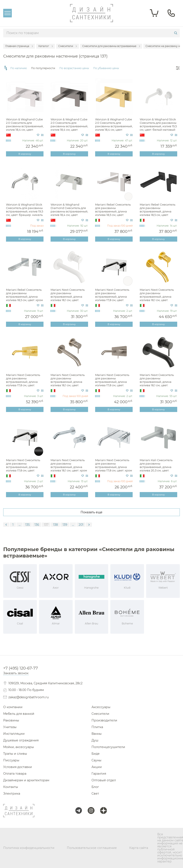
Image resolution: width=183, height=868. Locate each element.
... (20, 525)
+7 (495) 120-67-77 (21, 668)
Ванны (97, 734)
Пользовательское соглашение (92, 848)
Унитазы (10, 727)
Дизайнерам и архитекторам (26, 780)
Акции (97, 767)
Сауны (96, 760)
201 (81, 525)
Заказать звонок (16, 673)
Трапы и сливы (15, 754)
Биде (96, 754)
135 (28, 525)
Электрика (12, 794)
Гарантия (99, 774)
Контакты (11, 787)
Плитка (97, 727)
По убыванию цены (106, 68)
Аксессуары (101, 707)
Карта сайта (139, 848)
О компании (13, 707)
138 (55, 525)
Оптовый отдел (104, 780)
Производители (104, 720)
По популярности (43, 68)
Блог (95, 787)
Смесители (100, 714)
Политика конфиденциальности (29, 848)
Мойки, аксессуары (19, 747)
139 (65, 525)
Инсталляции (14, 734)
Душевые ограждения (21, 740)
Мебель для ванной (19, 714)
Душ (95, 740)
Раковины (11, 720)
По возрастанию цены (74, 68)
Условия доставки (18, 767)
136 (37, 525)
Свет (95, 794)
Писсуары (11, 760)
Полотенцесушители (108, 747)
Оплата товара (15, 774)
